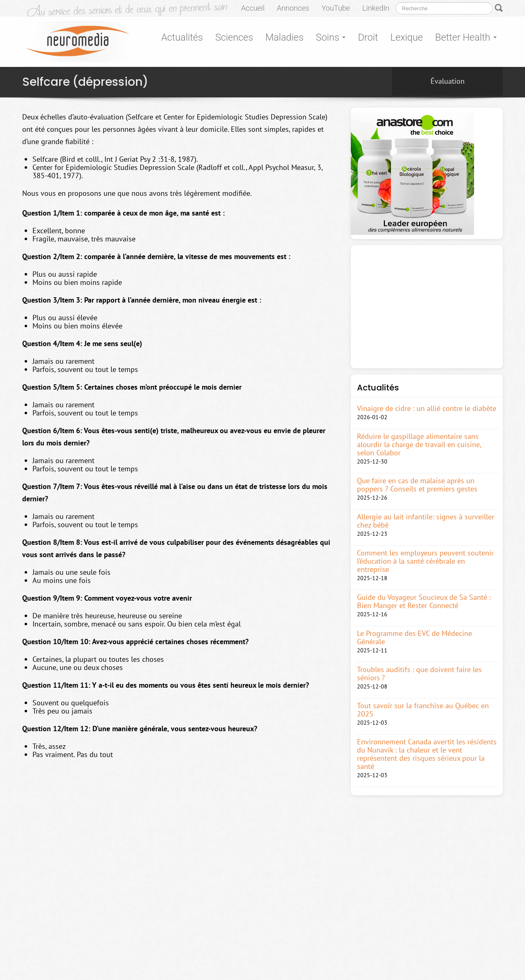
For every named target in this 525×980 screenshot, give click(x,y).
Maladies (284, 37)
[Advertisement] (427, 307)
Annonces (293, 8)
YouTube (336, 8)
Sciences (234, 37)
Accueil (253, 8)
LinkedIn (376, 8)
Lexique (406, 37)
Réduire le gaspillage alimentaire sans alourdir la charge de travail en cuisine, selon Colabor (419, 445)
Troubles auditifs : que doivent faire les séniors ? (419, 674)
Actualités (182, 37)
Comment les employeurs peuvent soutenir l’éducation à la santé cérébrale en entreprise (425, 561)
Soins (331, 37)
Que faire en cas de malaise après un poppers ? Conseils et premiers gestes (417, 485)
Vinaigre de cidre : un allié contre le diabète (427, 409)
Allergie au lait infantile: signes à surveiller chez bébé (426, 521)
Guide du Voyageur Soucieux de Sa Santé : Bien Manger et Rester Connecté (424, 601)
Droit (368, 37)
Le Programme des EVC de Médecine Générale (414, 638)
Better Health (466, 37)
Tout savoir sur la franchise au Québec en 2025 (423, 710)
